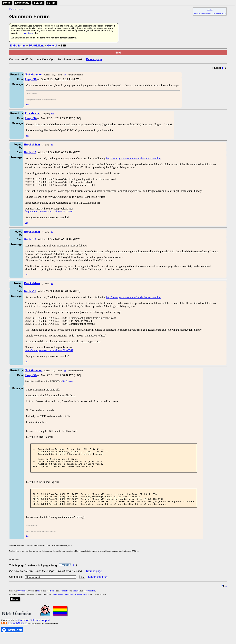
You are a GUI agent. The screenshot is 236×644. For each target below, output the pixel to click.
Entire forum (18, 46)
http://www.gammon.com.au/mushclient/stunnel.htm (134, 159)
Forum (51, 3)
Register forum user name (204, 13)
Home (7, 3)
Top (27, 104)
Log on (210, 9)
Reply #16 (31, 118)
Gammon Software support (34, 629)
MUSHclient (36, 46)
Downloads (22, 3)
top (224, 594)
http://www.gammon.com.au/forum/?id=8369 (49, 212)
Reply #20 (31, 375)
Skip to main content (16, 9)
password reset (27, 33)
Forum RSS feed (18, 631)
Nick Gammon (67, 381)
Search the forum (98, 585)
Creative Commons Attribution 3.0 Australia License (70, 603)
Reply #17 (30, 152)
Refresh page (94, 59)
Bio (65, 75)
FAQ (224, 13)
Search (38, 3)
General (52, 46)
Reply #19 (30, 291)
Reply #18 (30, 240)
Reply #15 (31, 79)
